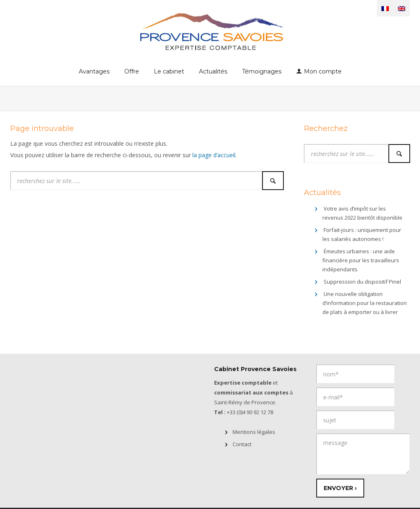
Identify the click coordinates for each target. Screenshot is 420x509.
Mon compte (323, 71)
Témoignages (262, 71)
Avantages (94, 71)
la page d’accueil (214, 155)
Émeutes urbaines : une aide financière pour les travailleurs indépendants (361, 260)
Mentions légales (254, 432)
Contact (242, 444)
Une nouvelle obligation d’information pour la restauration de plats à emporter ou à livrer (365, 303)
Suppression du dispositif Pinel (362, 282)
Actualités (213, 71)
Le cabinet (169, 71)
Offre (132, 71)
